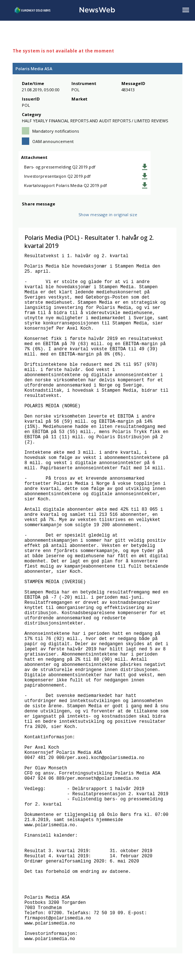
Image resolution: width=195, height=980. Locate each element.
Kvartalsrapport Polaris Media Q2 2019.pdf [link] (65, 185)
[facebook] (26, 217)
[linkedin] (51, 217)
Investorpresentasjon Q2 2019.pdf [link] (57, 176)
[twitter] (38, 217)
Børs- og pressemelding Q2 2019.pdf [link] (60, 167)
